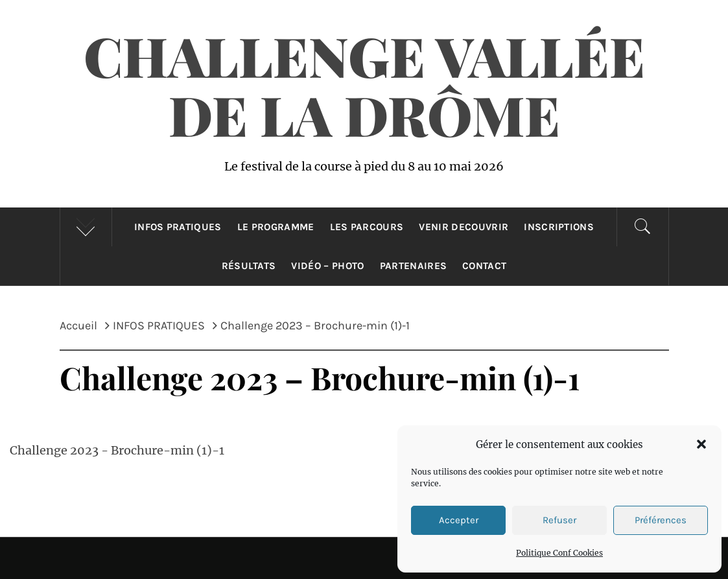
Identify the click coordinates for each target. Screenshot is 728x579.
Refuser (559, 520)
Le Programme (276, 227)
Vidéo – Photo (327, 266)
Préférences (661, 520)
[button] (701, 444)
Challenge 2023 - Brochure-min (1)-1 (117, 450)
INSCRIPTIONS (559, 227)
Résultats (249, 266)
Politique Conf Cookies (559, 553)
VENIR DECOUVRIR (464, 227)
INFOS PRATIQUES (178, 227)
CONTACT (484, 266)
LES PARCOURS (367, 227)
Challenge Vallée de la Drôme (364, 85)
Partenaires (414, 266)
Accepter (459, 520)
